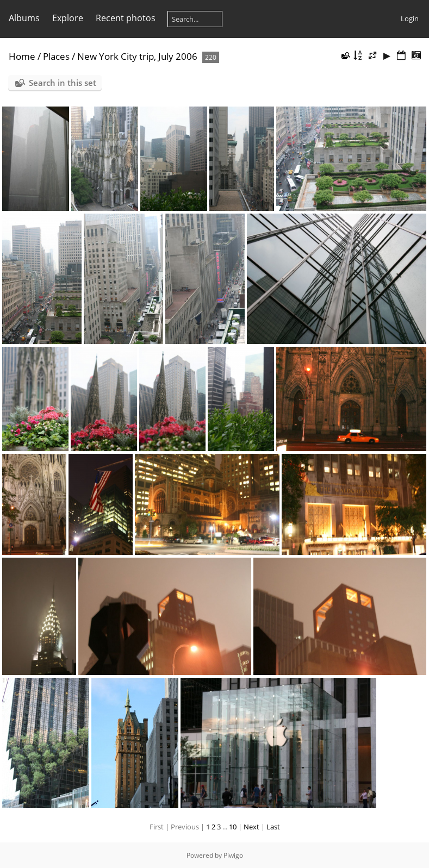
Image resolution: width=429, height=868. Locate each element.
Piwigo (233, 855)
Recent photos (126, 18)
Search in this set (63, 83)
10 (233, 827)
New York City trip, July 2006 (137, 56)
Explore (68, 18)
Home (22, 56)
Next (251, 827)
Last (273, 827)
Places (56, 56)
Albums (24, 18)
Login (410, 18)
